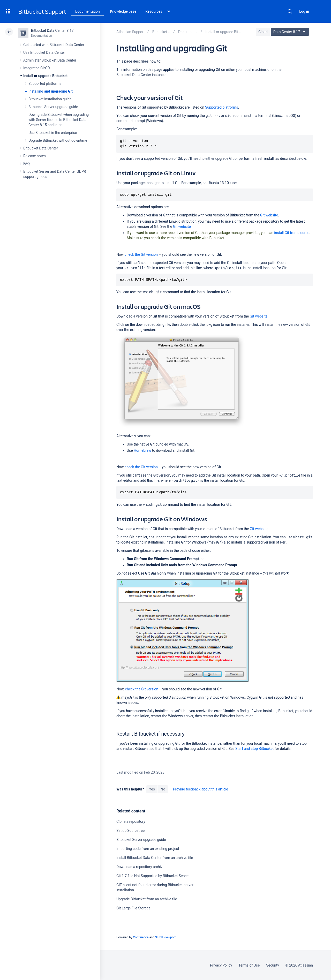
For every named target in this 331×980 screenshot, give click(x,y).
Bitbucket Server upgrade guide (53, 107)
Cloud (263, 32)
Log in (304, 11)
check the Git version (141, 254)
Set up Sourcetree (130, 831)
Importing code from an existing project (148, 849)
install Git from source (292, 233)
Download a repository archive (140, 867)
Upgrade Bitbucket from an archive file (147, 899)
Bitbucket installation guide (50, 99)
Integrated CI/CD (37, 68)
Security (273, 965)
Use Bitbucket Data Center (44, 52)
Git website (269, 215)
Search (290, 11)
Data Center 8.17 (291, 32)
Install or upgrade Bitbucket (45, 76)
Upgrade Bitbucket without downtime (58, 140)
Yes (152, 789)
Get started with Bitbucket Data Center (54, 45)
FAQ (27, 164)
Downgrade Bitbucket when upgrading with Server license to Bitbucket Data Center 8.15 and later (59, 120)
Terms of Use (249, 965)
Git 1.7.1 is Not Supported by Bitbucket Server (153, 876)
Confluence (141, 937)
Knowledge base (123, 11)
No (163, 789)
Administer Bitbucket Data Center (50, 60)
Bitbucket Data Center (41, 148)
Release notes (35, 156)
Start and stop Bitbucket (254, 749)
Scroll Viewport (165, 937)
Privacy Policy (221, 965)
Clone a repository (131, 821)
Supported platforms (45, 84)
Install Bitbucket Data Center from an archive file (155, 858)
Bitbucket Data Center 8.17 (52, 31)
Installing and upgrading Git (51, 91)
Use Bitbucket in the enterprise (53, 133)
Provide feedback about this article (201, 789)
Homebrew (142, 450)
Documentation (88, 11)
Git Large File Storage (133, 908)
